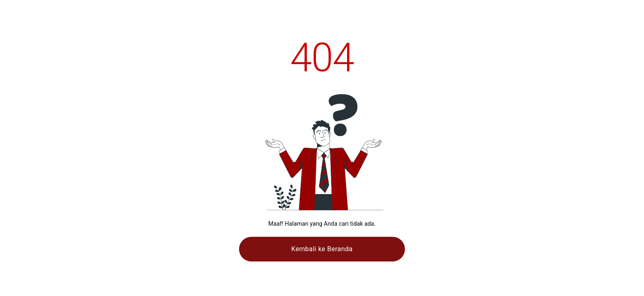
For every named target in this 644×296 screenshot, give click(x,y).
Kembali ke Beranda (322, 249)
